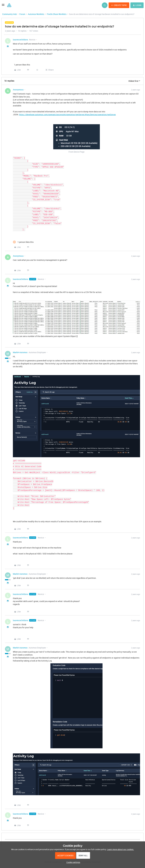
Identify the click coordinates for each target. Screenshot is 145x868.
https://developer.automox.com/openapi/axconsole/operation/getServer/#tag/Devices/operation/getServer (67, 115)
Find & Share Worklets (57, 14)
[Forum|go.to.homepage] (9, 5)
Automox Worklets (36, 14)
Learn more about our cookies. (121, 849)
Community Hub (9, 14)
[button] (3, 6)
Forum (22, 14)
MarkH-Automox (20, 352)
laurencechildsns (20, 40)
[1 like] (21, 65)
